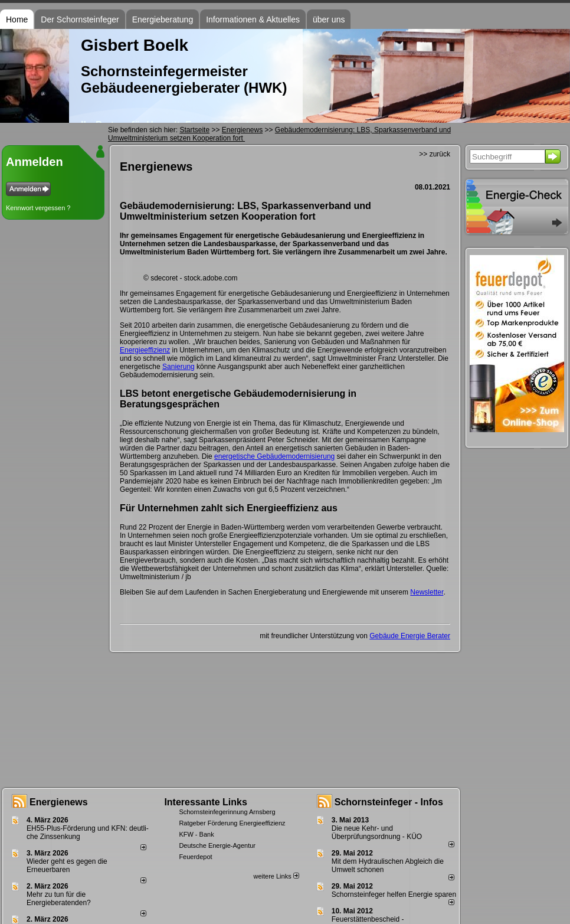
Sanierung (178, 367)
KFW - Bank (196, 834)
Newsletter (427, 592)
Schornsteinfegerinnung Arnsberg (227, 812)
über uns (329, 19)
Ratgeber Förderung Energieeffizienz (232, 823)
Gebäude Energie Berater (410, 636)
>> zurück (435, 154)
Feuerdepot (195, 857)
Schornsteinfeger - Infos (389, 802)
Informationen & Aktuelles (253, 19)
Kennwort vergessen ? (38, 208)
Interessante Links (206, 802)
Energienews (59, 802)
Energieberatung (163, 19)
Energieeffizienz (145, 350)
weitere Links (276, 876)
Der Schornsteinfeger (80, 19)
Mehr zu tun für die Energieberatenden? (59, 899)
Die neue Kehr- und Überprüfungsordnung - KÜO (377, 832)
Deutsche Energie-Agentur (217, 845)
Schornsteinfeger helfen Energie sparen (394, 894)
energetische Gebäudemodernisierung (274, 456)
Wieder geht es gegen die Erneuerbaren (67, 866)
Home (17, 19)
